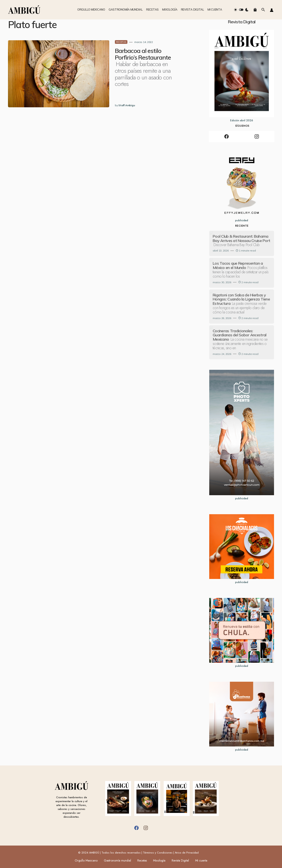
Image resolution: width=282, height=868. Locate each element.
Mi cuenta (203, 860)
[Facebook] (227, 136)
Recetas (142, 860)
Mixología (160, 860)
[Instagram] (257, 136)
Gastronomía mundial (117, 860)
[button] (241, 10)
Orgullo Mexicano (85, 860)
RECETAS (106, 42)
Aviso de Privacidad (187, 853)
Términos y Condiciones (158, 853)
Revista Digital (181, 860)
